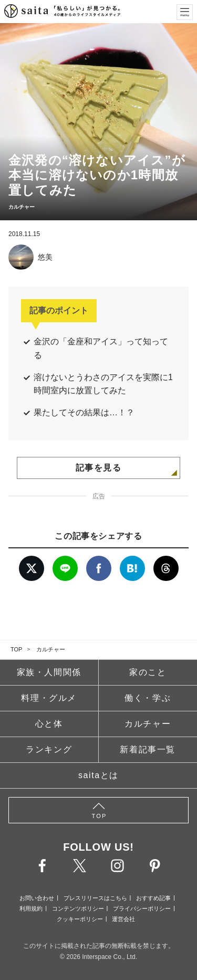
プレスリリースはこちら (95, 898)
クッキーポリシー (80, 919)
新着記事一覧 (148, 749)
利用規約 (31, 908)
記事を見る (99, 468)
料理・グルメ (49, 698)
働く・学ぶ (148, 698)
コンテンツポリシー (78, 908)
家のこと (148, 672)
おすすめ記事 (153, 898)
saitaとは (98, 775)
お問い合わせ (37, 898)
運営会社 (123, 919)
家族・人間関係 (49, 672)
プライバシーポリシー (142, 908)
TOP (16, 649)
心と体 (49, 724)
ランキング (49, 749)
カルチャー (51, 649)
